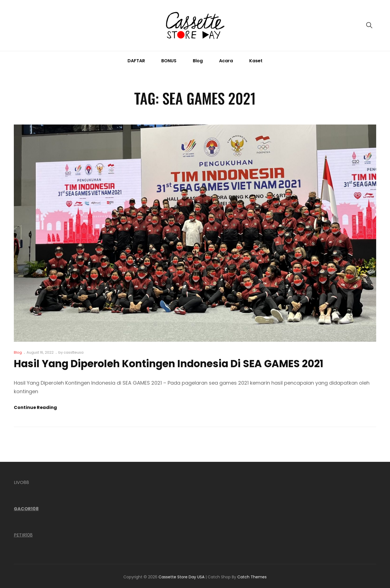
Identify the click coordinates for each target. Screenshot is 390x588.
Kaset (256, 61)
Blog (198, 61)
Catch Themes (252, 577)
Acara (226, 61)
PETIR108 (23, 535)
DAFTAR (136, 61)
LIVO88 (21, 482)
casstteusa (74, 352)
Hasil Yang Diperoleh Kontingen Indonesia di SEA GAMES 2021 (169, 364)
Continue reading (35, 408)
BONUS (169, 61)
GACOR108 (26, 509)
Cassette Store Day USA (181, 577)
